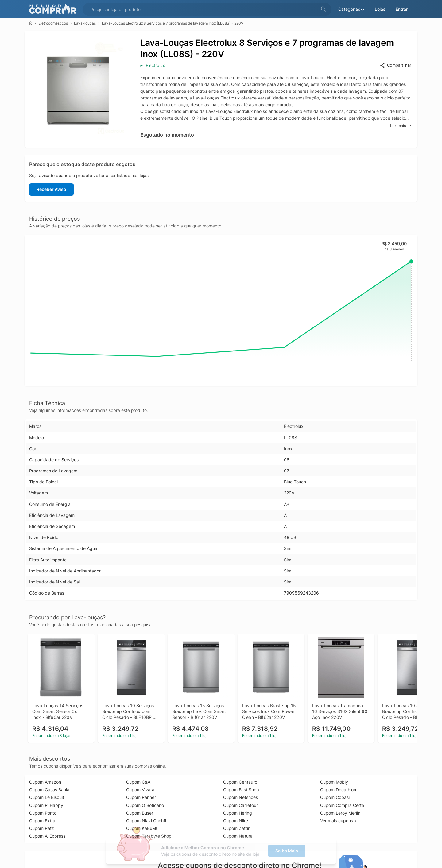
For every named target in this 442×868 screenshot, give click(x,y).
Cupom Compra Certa (342, 805)
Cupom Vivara (140, 790)
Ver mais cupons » (338, 821)
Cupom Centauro (240, 782)
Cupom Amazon (45, 782)
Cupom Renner (141, 797)
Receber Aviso (51, 189)
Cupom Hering (238, 813)
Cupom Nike (236, 821)
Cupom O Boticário (145, 805)
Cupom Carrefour (240, 805)
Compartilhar (395, 65)
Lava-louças (85, 23)
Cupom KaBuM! (142, 828)
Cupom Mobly (334, 782)
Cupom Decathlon (338, 790)
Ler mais (401, 126)
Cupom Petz (42, 828)
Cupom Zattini (237, 828)
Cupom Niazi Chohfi (146, 821)
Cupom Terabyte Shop (149, 836)
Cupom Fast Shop (241, 790)
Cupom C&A (138, 782)
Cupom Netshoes (240, 797)
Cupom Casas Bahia (49, 790)
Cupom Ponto (43, 813)
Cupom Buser (140, 813)
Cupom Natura (238, 836)
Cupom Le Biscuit (47, 797)
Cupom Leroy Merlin (340, 813)
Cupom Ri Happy (46, 805)
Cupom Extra (42, 821)
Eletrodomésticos (53, 23)
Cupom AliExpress (47, 836)
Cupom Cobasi (335, 797)
